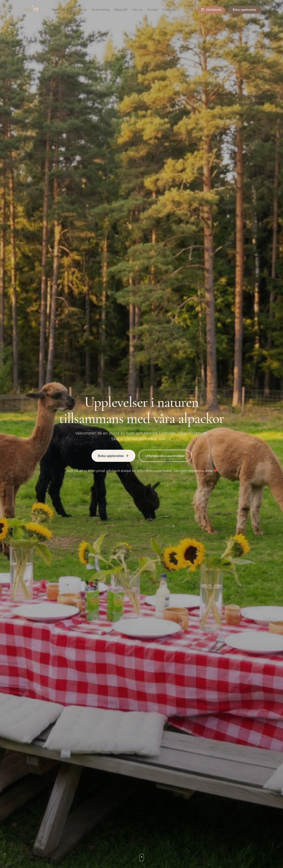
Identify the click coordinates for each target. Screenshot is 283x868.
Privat (83, 10)
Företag (69, 10)
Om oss (138, 10)
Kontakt (153, 10)
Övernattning (101, 10)
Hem (55, 10)
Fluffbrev (169, 10)
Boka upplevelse (245, 10)
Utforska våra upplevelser (165, 456)
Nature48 (121, 10)
